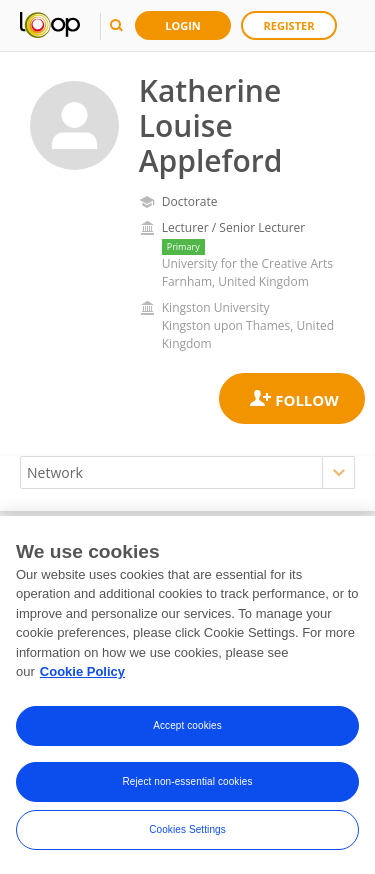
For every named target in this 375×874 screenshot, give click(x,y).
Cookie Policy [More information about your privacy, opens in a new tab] (82, 672)
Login (183, 25)
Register (289, 25)
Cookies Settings (187, 830)
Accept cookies (187, 726)
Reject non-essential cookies (187, 782)
